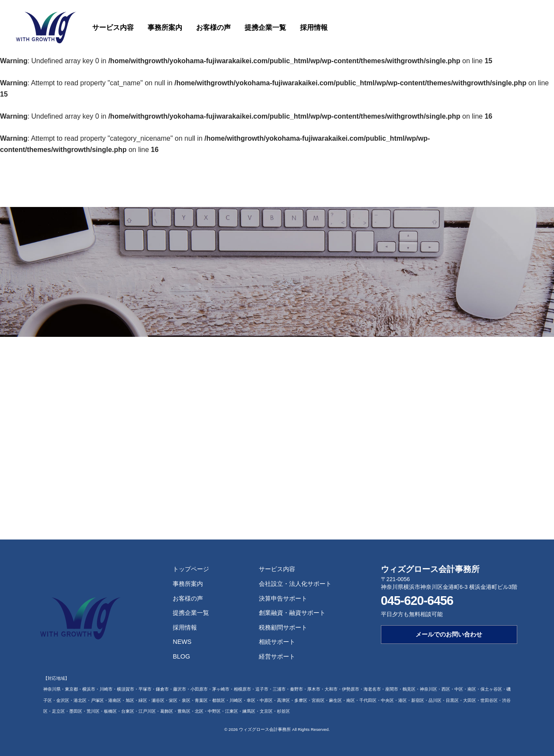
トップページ (191, 569)
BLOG (181, 656)
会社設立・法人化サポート (295, 584)
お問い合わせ (528, 26)
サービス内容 (277, 569)
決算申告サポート (283, 598)
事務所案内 (165, 27)
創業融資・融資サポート (292, 613)
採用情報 (314, 27)
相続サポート (277, 642)
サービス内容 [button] (113, 27)
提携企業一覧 (265, 27)
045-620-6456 (417, 601)
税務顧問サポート (283, 627)
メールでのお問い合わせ (449, 634)
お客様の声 (213, 27)
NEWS (182, 642)
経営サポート (277, 656)
